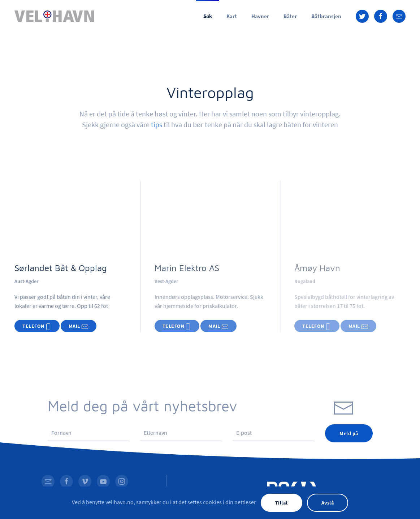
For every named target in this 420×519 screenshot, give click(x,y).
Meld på (349, 433)
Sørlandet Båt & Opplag (61, 268)
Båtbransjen (326, 16)
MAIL (79, 327)
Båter (290, 16)
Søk (208, 16)
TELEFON (37, 327)
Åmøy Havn (317, 268)
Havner (260, 16)
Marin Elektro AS (187, 268)
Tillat (282, 503)
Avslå (328, 503)
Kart (232, 16)
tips (157, 125)
